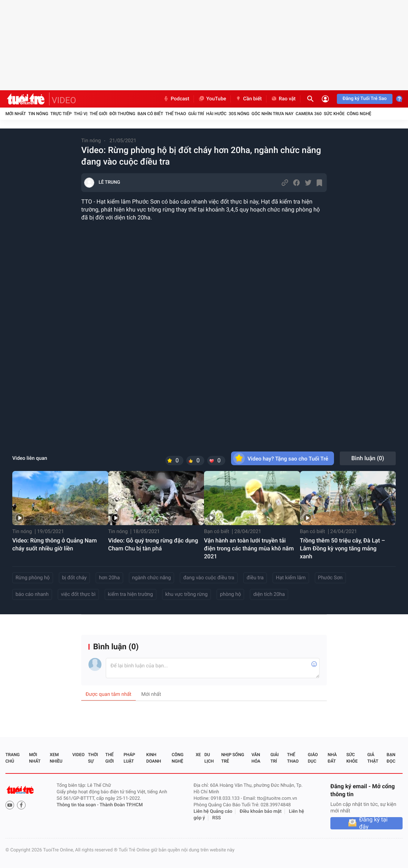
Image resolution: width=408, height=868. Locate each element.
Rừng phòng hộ (33, 578)
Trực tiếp (61, 114)
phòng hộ (230, 594)
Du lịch (209, 758)
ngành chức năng (152, 578)
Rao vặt (283, 99)
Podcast (176, 99)
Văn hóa (256, 758)
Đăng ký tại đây (374, 823)
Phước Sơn (330, 578)
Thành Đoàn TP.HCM (121, 805)
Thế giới (98, 114)
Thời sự (93, 758)
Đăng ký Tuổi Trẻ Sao (365, 99)
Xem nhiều (56, 758)
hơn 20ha (109, 578)
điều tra (255, 578)
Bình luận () (368, 458)
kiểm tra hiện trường (131, 594)
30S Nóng (239, 114)
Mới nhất (16, 114)
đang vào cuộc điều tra (209, 578)
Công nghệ (359, 114)
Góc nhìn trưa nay (273, 114)
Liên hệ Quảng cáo (213, 812)
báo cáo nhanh (32, 594)
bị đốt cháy (74, 578)
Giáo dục (313, 758)
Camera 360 (309, 114)
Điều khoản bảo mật (261, 812)
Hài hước (216, 114)
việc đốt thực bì (78, 594)
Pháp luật (129, 758)
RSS (217, 818)
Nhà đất (332, 758)
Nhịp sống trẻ (233, 758)
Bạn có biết (150, 114)
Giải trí (196, 114)
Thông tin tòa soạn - (78, 805)
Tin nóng (38, 114)
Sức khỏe (334, 114)
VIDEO (64, 100)
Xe (198, 755)
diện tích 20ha (269, 594)
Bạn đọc (391, 758)
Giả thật (373, 758)
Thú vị (81, 114)
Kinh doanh (154, 758)
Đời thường (122, 114)
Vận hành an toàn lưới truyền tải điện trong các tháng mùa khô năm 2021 (249, 548)
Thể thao (176, 114)
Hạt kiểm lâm (291, 578)
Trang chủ (12, 758)
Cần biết (248, 99)
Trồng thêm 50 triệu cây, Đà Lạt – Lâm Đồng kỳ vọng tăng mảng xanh (343, 548)
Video (78, 755)
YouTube (212, 99)
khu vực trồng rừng (186, 594)
